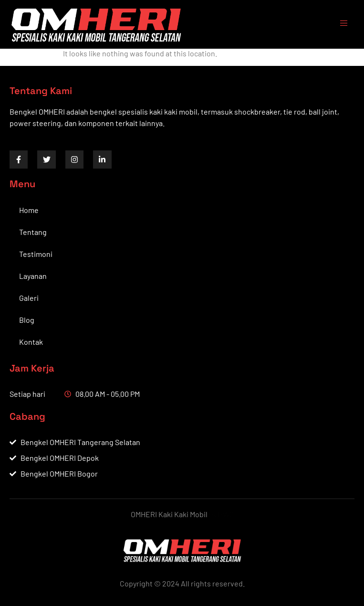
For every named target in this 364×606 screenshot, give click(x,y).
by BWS (221, 514)
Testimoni (36, 254)
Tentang (33, 232)
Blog (27, 320)
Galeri (29, 298)
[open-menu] (339, 24)
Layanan (33, 276)
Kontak (31, 342)
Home (29, 210)
